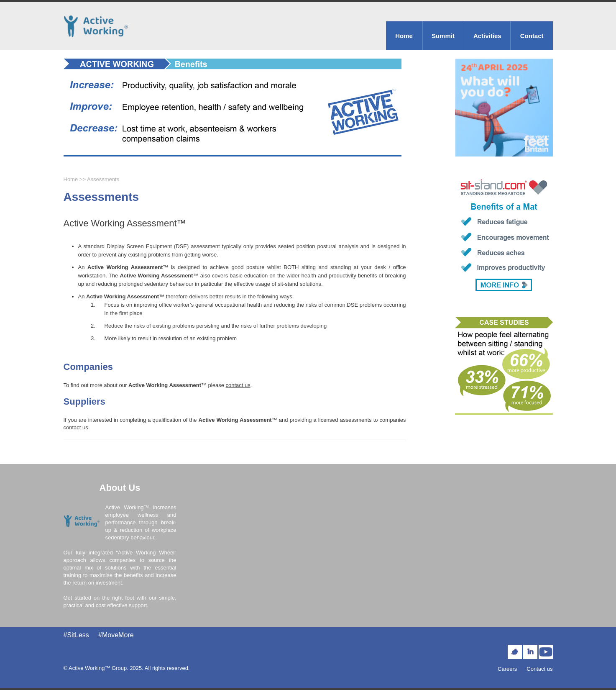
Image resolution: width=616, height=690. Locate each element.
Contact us (539, 669)
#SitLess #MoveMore (99, 635)
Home (404, 36)
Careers (507, 669)
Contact (532, 36)
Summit (443, 36)
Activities (487, 36)
